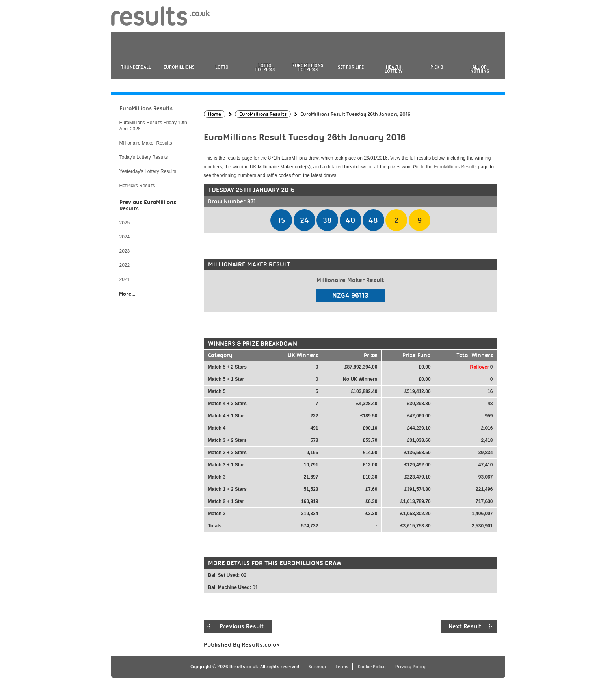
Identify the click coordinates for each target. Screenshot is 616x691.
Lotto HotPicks (265, 67)
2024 (125, 237)
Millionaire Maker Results (146, 143)
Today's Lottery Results (144, 157)
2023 (125, 251)
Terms (342, 667)
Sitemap (317, 667)
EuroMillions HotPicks (308, 67)
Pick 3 (437, 67)
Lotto (222, 67)
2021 (125, 279)
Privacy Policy (410, 667)
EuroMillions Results (455, 167)
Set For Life (351, 67)
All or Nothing (480, 69)
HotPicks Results (137, 186)
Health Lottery (394, 69)
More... (127, 294)
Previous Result (242, 626)
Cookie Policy (372, 667)
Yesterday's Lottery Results (148, 171)
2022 (125, 265)
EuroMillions (179, 67)
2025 (125, 223)
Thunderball (136, 67)
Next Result (465, 626)
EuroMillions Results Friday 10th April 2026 (153, 126)
